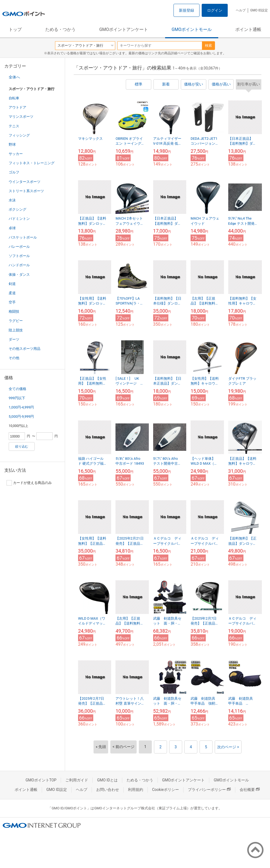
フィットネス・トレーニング (32, 163)
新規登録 (187, 10)
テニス (14, 126)
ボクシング (17, 209)
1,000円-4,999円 (21, 407)
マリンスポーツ (21, 117)
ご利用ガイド (77, 780)
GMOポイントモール (192, 29)
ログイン (215, 10)
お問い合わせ (108, 790)
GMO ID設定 (259, 10)
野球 (12, 145)
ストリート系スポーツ (26, 191)
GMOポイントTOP (41, 780)
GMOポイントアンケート (124, 29)
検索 (208, 45)
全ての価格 (17, 389)
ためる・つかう (60, 29)
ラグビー (16, 321)
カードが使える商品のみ (29, 483)
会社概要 (250, 790)
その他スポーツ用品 (25, 349)
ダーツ (14, 339)
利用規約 (136, 790)
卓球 (12, 228)
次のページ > (228, 747)
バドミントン (19, 219)
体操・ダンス (19, 275)
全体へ (14, 77)
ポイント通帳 (248, 29)
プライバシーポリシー (209, 790)
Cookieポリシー (165, 790)
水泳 (12, 200)
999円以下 (17, 398)
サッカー (16, 154)
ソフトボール (19, 256)
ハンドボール (19, 265)
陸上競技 (16, 330)
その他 (14, 358)
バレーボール (19, 247)
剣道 (12, 284)
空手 (12, 302)
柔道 (12, 293)
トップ (15, 29)
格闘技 (14, 311)
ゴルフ (14, 172)
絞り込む (22, 446)
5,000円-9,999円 (21, 416)
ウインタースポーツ (25, 182)
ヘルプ (241, 10)
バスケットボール (23, 237)
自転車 (14, 98)
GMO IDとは (107, 780)
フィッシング (19, 135)
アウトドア (17, 107)
